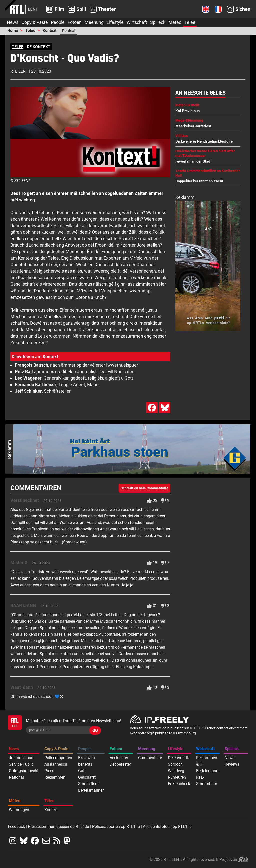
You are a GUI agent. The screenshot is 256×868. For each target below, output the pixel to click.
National (16, 777)
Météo (175, 22)
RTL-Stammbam (207, 780)
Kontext (50, 30)
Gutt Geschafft (87, 774)
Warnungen (19, 810)
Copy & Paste (35, 22)
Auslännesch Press (56, 767)
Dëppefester (120, 764)
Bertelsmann (207, 771)
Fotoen (75, 22)
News (13, 22)
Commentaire (150, 758)
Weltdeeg (176, 771)
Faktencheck (179, 784)
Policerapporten (58, 758)
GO (95, 730)
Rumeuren (177, 777)
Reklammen (55, 777)
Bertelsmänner (91, 790)
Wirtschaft (137, 22)
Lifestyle (115, 22)
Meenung (94, 22)
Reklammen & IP (207, 761)
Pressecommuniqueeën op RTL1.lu (59, 827)
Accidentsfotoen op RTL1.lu (167, 827)
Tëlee (190, 22)
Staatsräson (89, 784)
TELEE (18, 47)
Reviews (232, 764)
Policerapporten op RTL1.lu (116, 827)
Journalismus (21, 758)
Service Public (21, 764)
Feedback (16, 827)
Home (13, 30)
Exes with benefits (87, 761)
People (58, 22)
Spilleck (158, 22)
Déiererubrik (178, 758)
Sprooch (175, 764)
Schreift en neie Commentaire (145, 488)
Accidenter (119, 758)
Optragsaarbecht (24, 771)
